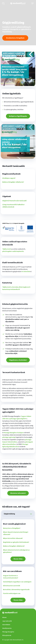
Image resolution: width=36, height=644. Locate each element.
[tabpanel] (18, 562)
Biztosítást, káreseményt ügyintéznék (16, 590)
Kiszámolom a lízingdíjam (15, 38)
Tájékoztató (7, 249)
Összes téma (18, 559)
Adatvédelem (6, 625)
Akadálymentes (7, 628)
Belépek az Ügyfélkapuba (18, 116)
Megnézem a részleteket (18, 360)
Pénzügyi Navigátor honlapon (14, 433)
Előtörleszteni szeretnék (12, 586)
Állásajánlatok (7, 635)
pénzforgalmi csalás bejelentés (13, 251)
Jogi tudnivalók (7, 621)
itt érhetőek (26, 272)
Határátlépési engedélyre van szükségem (17, 582)
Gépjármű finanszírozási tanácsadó (14, 201)
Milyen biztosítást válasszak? (13, 538)
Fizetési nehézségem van (12, 593)
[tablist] (18, 514)
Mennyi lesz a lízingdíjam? (12, 528)
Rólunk (4, 618)
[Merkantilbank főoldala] (18, 3)
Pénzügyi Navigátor (8, 632)
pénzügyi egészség (9, 437)
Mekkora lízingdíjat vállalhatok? (13, 182)
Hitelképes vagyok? (9, 178)
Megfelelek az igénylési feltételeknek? (16, 542)
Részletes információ (18, 493)
